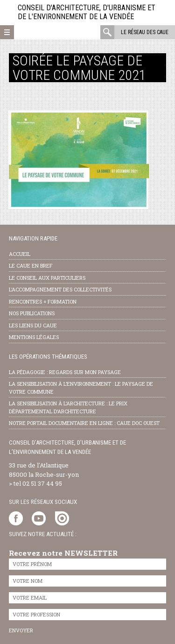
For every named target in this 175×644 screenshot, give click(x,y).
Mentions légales (34, 337)
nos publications (32, 313)
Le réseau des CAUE (145, 32)
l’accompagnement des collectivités (60, 289)
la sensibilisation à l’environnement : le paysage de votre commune (81, 388)
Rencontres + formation (43, 301)
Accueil (20, 254)
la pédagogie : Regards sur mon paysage (65, 372)
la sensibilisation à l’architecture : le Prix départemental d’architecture (68, 407)
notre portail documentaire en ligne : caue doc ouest (84, 423)
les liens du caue (33, 325)
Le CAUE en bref (31, 265)
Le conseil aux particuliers (47, 278)
